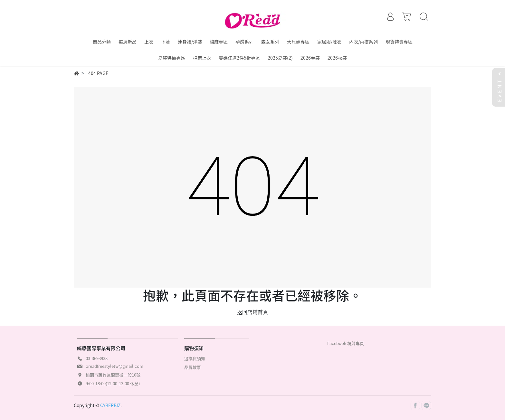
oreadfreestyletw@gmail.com (114, 366)
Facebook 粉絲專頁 (346, 343)
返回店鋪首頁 (252, 312)
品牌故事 (193, 367)
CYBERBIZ (110, 405)
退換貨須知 (195, 358)
